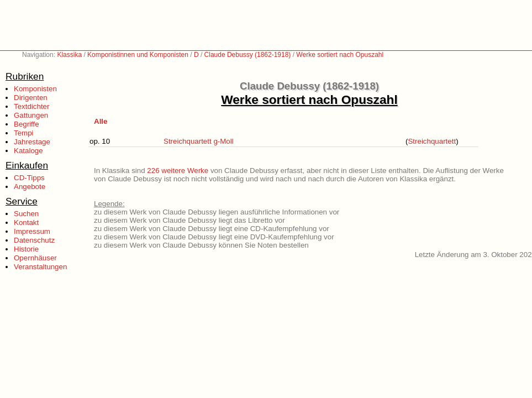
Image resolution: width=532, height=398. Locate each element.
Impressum (32, 231)
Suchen (26, 214)
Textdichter (31, 106)
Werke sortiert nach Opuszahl (340, 55)
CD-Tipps (29, 178)
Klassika (69, 55)
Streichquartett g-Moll (199, 141)
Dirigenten (31, 98)
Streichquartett (432, 141)
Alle (101, 121)
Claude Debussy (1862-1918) (248, 55)
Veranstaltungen (40, 267)
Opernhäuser (35, 258)
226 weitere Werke (178, 171)
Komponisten (35, 89)
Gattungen (31, 115)
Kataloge (28, 151)
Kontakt (26, 222)
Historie (26, 249)
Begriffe (27, 124)
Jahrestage (32, 142)
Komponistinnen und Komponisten (138, 55)
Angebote (30, 187)
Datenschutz (34, 240)
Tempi (24, 133)
